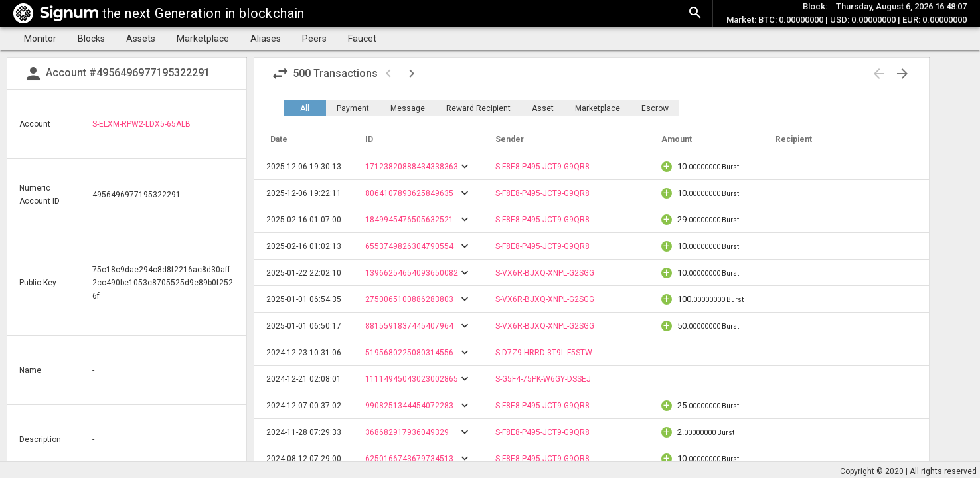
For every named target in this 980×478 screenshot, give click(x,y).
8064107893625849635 (409, 193)
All (305, 108)
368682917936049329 (407, 432)
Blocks (91, 39)
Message (408, 108)
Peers (314, 39)
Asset (543, 108)
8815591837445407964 (409, 326)
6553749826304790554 (409, 246)
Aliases (266, 39)
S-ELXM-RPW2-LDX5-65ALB (141, 124)
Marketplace (203, 39)
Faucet (362, 39)
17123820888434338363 (412, 167)
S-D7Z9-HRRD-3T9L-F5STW (544, 353)
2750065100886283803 (409, 299)
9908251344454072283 (409, 406)
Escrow (655, 108)
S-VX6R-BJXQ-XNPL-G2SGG (545, 273)
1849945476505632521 (409, 220)
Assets (141, 39)
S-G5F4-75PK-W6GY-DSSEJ (543, 379)
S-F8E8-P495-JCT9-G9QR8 (542, 167)
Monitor (40, 39)
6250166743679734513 (409, 459)
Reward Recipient (478, 108)
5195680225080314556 (409, 353)
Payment (353, 108)
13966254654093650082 (412, 273)
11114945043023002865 (412, 379)
